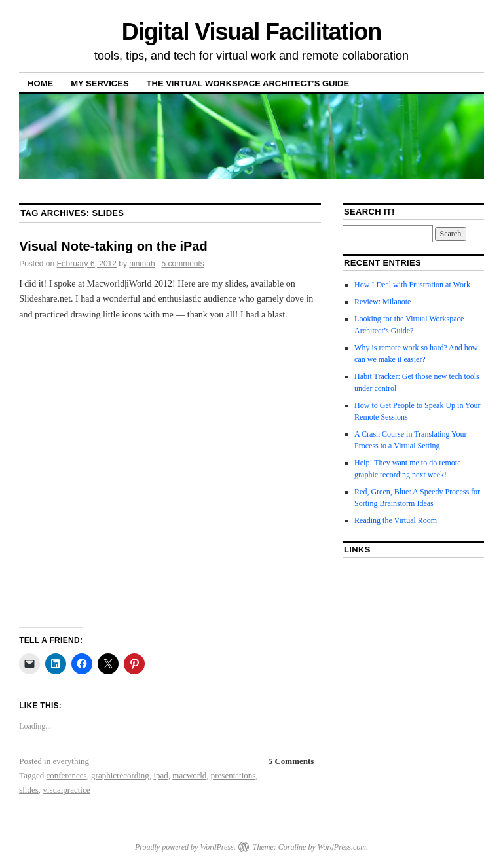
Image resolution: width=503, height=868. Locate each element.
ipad (160, 775)
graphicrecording (120, 775)
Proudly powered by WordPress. (185, 847)
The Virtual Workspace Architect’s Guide (248, 83)
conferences (67, 775)
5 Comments (291, 761)
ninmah (142, 264)
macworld (189, 775)
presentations (233, 775)
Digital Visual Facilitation (251, 32)
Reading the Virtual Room (396, 520)
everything (71, 761)
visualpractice (66, 790)
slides (29, 790)
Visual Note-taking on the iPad (113, 246)
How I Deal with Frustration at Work (412, 285)
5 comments (183, 264)
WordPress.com (342, 847)
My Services (100, 83)
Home (40, 83)
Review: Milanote (382, 302)
